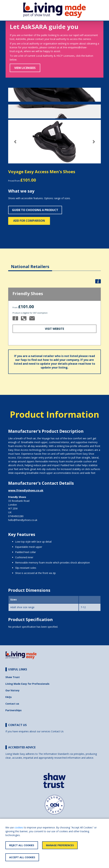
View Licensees (25, 68)
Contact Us (57, 731)
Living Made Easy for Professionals (27, 684)
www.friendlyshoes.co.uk (26, 490)
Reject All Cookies (22, 845)
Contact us (12, 704)
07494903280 (16, 516)
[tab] (30, 264)
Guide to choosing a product (35, 210)
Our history (12, 690)
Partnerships (13, 710)
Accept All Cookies (22, 857)
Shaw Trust (13, 677)
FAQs (9, 697)
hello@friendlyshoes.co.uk (23, 520)
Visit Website (55, 329)
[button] (15, 142)
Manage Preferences (60, 845)
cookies (19, 827)
